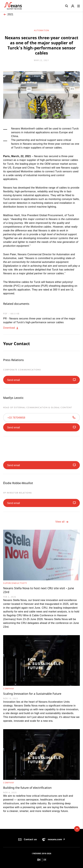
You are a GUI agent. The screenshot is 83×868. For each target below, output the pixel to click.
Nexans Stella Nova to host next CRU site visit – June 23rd (39, 590)
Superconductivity (15, 583)
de (45, 860)
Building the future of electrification (27, 788)
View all (62, 522)
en (39, 860)
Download (11, 328)
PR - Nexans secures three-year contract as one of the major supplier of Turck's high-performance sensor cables (39, 320)
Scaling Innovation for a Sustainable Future (32, 694)
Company (9, 689)
